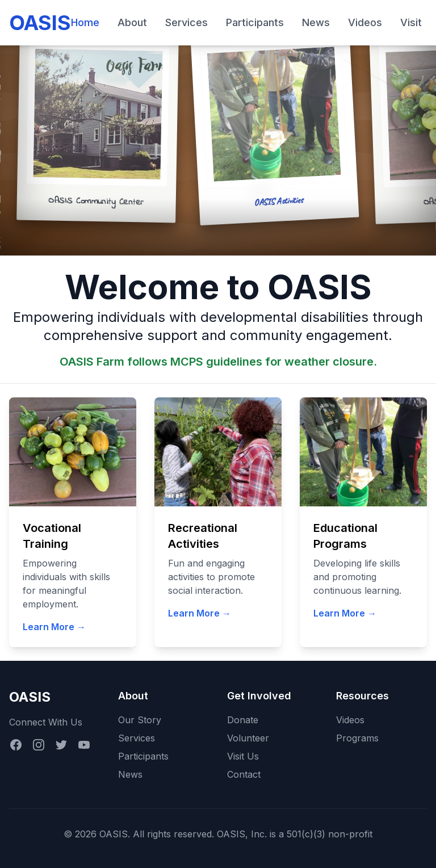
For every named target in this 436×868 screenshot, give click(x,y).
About (132, 22)
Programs (357, 738)
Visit (411, 22)
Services (186, 22)
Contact (244, 774)
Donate (243, 720)
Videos (365, 22)
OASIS (40, 23)
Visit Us (243, 756)
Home (85, 22)
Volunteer (248, 738)
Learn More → (54, 627)
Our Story (140, 720)
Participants (255, 22)
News (316, 22)
